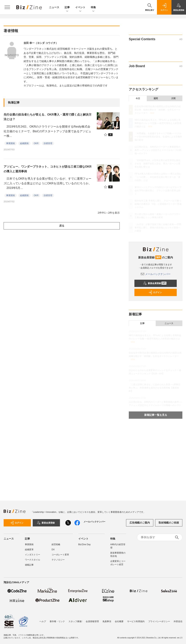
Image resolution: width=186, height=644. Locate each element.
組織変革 (29, 550)
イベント (80, 8)
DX (53, 550)
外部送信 (178, 621)
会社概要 (119, 621)
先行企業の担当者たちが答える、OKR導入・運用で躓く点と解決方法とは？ (48, 117)
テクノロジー (58, 560)
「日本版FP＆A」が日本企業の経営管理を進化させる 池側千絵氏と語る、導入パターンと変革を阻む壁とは (157, 164)
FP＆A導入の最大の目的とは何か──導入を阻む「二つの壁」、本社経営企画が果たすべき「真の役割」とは (158, 177)
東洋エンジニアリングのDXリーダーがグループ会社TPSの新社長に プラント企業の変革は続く (158, 191)
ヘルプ (43, 621)
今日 (138, 98)
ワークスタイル (33, 560)
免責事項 (107, 621)
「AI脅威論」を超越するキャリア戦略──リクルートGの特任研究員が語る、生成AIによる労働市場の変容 (158, 137)
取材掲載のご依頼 (169, 523)
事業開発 (11, 143)
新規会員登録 (155, 283)
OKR (36, 143)
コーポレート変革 (60, 555)
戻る (62, 226)
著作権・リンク (57, 621)
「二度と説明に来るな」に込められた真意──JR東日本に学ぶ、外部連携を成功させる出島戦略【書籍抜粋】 (155, 388)
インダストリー (33, 555)
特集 (93, 8)
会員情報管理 (92, 621)
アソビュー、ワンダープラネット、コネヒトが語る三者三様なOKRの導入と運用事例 (48, 169)
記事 (67, 8)
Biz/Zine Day (84, 544)
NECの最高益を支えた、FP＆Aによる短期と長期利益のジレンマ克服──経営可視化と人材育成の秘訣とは (158, 123)
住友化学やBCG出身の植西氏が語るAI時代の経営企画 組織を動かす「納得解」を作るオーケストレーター (158, 110)
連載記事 (29, 565)
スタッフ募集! (75, 621)
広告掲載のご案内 (140, 523)
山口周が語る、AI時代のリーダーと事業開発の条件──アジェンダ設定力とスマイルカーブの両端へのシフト (158, 150)
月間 (173, 98)
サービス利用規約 (136, 621)
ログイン (155, 292)
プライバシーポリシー (159, 621)
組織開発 (24, 143)
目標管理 (48, 143)
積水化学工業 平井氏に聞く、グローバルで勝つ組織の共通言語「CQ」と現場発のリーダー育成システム (158, 204)
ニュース (54, 7)
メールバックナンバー (156, 274)
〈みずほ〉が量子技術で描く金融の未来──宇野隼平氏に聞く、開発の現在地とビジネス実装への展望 (158, 228)
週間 (156, 98)
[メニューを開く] (7, 7)
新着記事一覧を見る (156, 415)
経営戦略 (56, 544)
